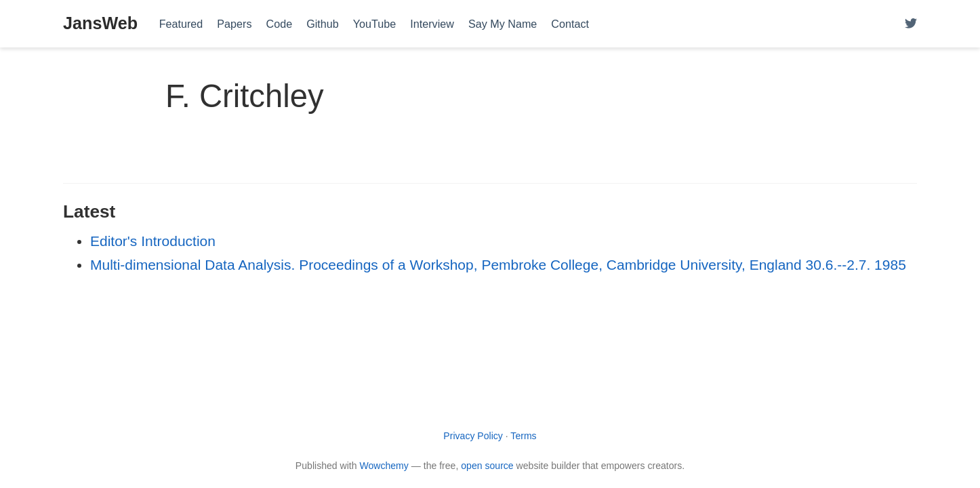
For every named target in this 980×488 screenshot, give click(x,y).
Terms (523, 436)
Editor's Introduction (153, 241)
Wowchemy (384, 466)
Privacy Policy (473, 436)
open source (487, 466)
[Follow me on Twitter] (911, 24)
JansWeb (100, 23)
